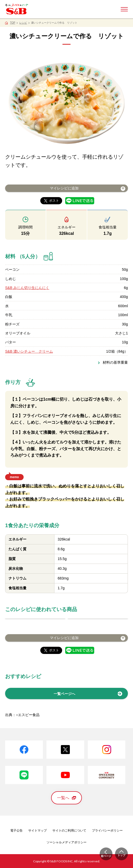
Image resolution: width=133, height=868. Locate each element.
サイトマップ (37, 831)
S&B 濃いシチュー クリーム (29, 351)
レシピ (23, 23)
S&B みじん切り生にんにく (27, 288)
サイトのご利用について (69, 831)
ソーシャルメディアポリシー (66, 842)
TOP (13, 23)
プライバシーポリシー (107, 831)
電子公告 (16, 831)
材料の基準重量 (115, 362)
